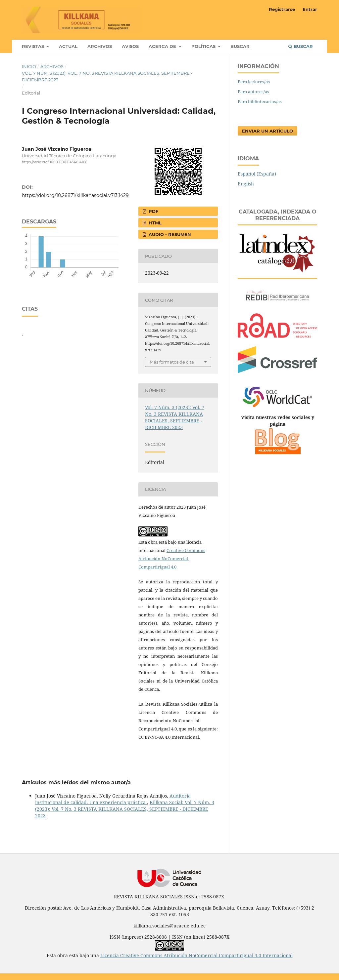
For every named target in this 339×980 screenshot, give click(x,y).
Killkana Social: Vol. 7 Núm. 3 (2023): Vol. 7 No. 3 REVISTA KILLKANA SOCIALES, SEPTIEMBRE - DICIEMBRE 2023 (125, 809)
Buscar (240, 46)
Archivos (100, 46)
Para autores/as (253, 92)
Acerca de (163, 46)
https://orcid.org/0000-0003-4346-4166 (54, 162)
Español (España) (257, 174)
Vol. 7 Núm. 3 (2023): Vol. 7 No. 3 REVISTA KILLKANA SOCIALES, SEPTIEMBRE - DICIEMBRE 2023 (107, 76)
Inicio (29, 66)
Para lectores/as (254, 82)
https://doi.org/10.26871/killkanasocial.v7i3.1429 (75, 195)
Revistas (34, 46)
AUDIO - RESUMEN (169, 234)
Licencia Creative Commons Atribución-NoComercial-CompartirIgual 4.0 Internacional (196, 955)
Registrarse (282, 9)
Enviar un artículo (267, 131)
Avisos (130, 46)
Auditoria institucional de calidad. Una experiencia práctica (113, 799)
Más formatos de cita (172, 362)
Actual (68, 46)
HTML (154, 223)
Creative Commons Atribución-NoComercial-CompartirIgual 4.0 (172, 559)
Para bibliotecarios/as (260, 101)
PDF (153, 211)
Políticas (204, 46)
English (246, 184)
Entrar (310, 9)
